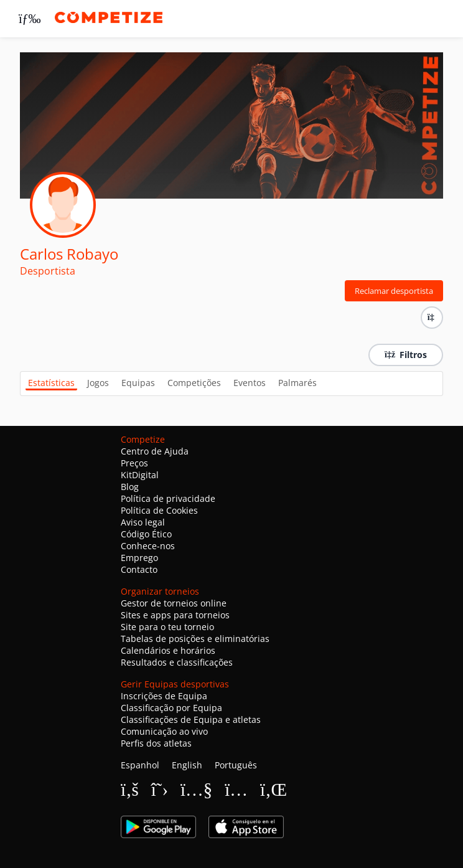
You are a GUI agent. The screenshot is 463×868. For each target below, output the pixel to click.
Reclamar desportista (394, 291)
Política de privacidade (168, 498)
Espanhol (140, 765)
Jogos (98, 383)
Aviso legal (143, 522)
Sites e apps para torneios (175, 615)
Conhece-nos (148, 546)
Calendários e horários (168, 650)
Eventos (250, 383)
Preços (134, 463)
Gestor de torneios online (174, 603)
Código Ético (146, 534)
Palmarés (297, 383)
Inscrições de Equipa (164, 696)
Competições (194, 383)
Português (236, 765)
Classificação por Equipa (171, 708)
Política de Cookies (159, 510)
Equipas (138, 383)
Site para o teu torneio (167, 627)
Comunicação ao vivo (164, 731)
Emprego (139, 558)
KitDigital (140, 475)
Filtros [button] (406, 355)
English (187, 765)
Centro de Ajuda (155, 451)
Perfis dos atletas (156, 743)
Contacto (139, 569)
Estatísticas (51, 383)
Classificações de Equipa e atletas (191, 719)
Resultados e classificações (177, 662)
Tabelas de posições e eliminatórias (195, 639)
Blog (130, 487)
